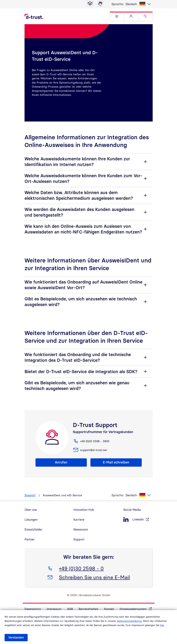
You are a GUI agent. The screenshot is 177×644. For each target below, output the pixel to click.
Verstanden (16, 637)
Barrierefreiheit (88, 609)
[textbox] (138, 4)
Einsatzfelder (33, 529)
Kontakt (109, 609)
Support (30, 495)
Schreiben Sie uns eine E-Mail (94, 577)
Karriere (79, 520)
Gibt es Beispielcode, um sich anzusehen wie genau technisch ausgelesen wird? (77, 386)
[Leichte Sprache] (90, 3)
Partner (30, 539)
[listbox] (138, 4)
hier (162, 625)
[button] (117, 16)
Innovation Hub (84, 510)
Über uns (31, 510)
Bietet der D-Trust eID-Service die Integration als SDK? (81, 371)
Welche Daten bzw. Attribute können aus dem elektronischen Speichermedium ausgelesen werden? (79, 195)
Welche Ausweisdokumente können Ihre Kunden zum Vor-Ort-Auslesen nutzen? (83, 178)
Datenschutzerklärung (129, 621)
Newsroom (81, 529)
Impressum (54, 609)
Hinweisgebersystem (133, 609)
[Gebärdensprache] (100, 3)
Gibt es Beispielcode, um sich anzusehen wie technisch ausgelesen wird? (81, 302)
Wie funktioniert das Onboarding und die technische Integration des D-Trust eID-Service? (78, 357)
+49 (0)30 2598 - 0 (81, 568)
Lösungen (31, 520)
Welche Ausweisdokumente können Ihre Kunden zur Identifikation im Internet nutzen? (77, 162)
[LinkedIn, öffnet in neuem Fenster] (138, 519)
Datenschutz (33, 609)
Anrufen (61, 462)
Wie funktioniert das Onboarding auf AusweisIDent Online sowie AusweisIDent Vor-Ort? (83, 285)
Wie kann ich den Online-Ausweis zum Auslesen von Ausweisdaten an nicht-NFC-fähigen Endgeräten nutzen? (83, 229)
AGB (70, 609)
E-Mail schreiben (116, 462)
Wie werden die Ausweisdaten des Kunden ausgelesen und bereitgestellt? (79, 212)
